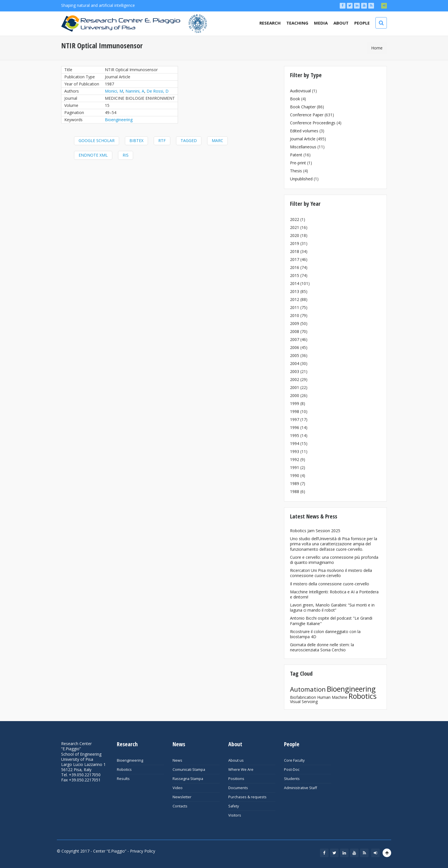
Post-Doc (292, 770)
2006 (295, 347)
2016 (295, 267)
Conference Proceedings (313, 123)
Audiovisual (300, 91)
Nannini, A (135, 91)
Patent (296, 155)
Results (123, 779)
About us (236, 760)
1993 (295, 451)
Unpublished (301, 179)
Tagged (189, 140)
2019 (295, 243)
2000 (295, 395)
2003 (295, 371)
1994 (295, 443)
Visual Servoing (304, 702)
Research (270, 23)
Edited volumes (304, 131)
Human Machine (332, 697)
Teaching (297, 23)
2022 (295, 219)
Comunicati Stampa (189, 770)
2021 (295, 227)
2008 (295, 331)
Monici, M (114, 91)
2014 (295, 283)
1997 (295, 419)
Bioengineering (119, 120)
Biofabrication (303, 697)
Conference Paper (307, 115)
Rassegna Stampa (188, 779)
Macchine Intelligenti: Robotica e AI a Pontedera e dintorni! (334, 594)
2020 (295, 235)
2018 (295, 251)
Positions (236, 779)
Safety (234, 806)
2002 (295, 379)
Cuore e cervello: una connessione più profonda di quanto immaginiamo (334, 560)
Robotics (363, 696)
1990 (295, 475)
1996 (295, 427)
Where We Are (241, 770)
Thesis (296, 171)
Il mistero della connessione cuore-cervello (330, 584)
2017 (295, 259)
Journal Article (303, 139)
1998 (295, 411)
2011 (295, 307)
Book (295, 99)
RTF (162, 140)
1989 (295, 483)
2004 (295, 363)
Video (178, 788)
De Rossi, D (158, 91)
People (362, 23)
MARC (217, 140)
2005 (295, 355)
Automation (308, 689)
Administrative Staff (300, 788)
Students (292, 779)
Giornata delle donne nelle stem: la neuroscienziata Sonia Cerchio (322, 647)
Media (321, 23)
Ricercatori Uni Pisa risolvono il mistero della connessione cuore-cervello (331, 573)
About (341, 23)
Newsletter (182, 797)
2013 (295, 291)
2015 (295, 275)
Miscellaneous (303, 147)
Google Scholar (97, 140)
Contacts (180, 806)
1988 (295, 491)
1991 (295, 467)
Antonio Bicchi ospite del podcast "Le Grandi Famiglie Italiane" (331, 621)
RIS (126, 155)
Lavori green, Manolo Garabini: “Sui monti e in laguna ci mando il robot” (332, 607)
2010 (295, 315)
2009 (295, 323)
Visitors (235, 815)
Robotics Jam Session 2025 (315, 531)
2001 (295, 387)
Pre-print (298, 163)
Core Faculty (294, 760)
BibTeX (136, 140)
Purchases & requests (247, 797)
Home (377, 48)
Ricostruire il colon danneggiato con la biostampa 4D (325, 634)
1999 (295, 403)
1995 (295, 435)
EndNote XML (93, 155)
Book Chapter (303, 107)
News (177, 760)
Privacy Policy (143, 851)
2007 (295, 339)
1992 (295, 459)
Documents (238, 788)
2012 (295, 299)
